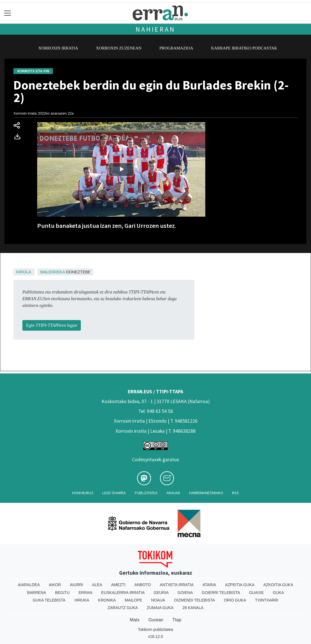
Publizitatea (146, 493)
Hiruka (82, 600)
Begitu (62, 593)
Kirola (23, 272)
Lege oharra (114, 493)
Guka (278, 593)
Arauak (173, 493)
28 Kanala (193, 608)
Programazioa (176, 48)
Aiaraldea (29, 585)
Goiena (185, 593)
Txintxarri (267, 600)
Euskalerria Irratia (123, 593)
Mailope (133, 600)
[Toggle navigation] (8, 13)
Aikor (55, 585)
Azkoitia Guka (278, 585)
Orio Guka (235, 600)
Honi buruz (83, 493)
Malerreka (53, 272)
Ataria (209, 585)
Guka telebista (49, 600)
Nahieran (155, 29)
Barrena (37, 593)
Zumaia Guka (160, 608)
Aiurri (76, 585)
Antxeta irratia (177, 585)
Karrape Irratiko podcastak (244, 48)
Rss (235, 493)
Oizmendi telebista (195, 600)
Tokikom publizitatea (155, 629)
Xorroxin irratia (58, 48)
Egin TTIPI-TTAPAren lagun (52, 325)
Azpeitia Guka (240, 585)
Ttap (177, 620)
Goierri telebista (221, 593)
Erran (85, 593)
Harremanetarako (206, 493)
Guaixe (256, 593)
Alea (97, 585)
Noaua (158, 600)
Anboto (142, 585)
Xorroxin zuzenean (119, 48)
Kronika (107, 600)
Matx (135, 620)
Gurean (156, 620)
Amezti (118, 585)
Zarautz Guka (123, 608)
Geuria (161, 593)
